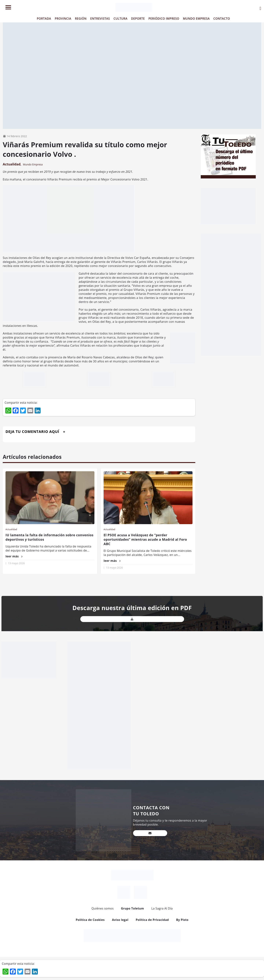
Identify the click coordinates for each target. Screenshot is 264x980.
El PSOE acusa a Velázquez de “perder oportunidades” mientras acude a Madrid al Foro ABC (145, 539)
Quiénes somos (103, 908)
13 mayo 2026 (16, 563)
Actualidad (12, 164)
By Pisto (182, 920)
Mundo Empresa (33, 164)
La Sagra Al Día (162, 908)
